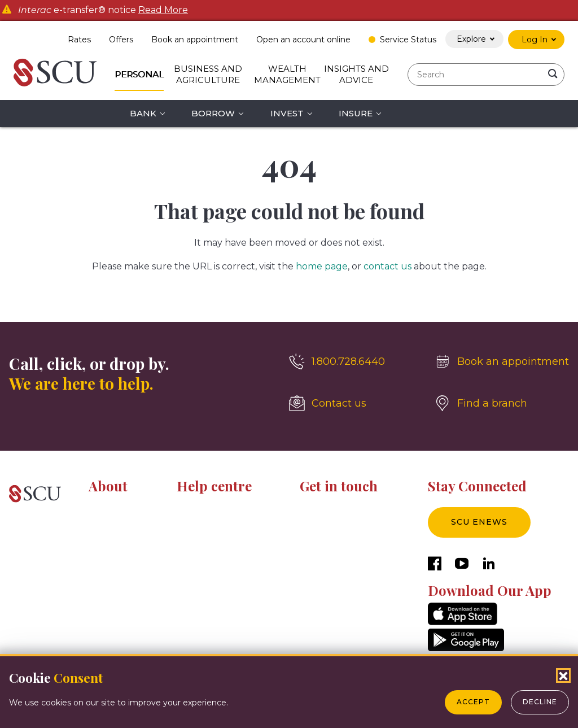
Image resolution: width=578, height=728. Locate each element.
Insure (356, 113)
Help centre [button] (214, 486)
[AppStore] (463, 622)
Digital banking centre (220, 528)
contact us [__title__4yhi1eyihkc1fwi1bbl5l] (387, 266)
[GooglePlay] (466, 648)
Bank (143, 113)
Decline (540, 702)
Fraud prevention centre (224, 547)
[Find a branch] (502, 403)
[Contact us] (353, 403)
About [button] (108, 486)
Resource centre (210, 508)
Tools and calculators (217, 566)
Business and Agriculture (208, 74)
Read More (163, 10)
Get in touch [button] (339, 486)
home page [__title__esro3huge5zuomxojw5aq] (322, 266)
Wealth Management (287, 74)
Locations (319, 528)
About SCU (110, 508)
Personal (139, 74)
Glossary (193, 585)
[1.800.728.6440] (353, 361)
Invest (287, 113)
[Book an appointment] (502, 361)
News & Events (119, 547)
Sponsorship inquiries (341, 547)
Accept (473, 702)
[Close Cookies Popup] (563, 675)
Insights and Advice (356, 74)
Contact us (321, 508)
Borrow (213, 113)
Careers (104, 528)
